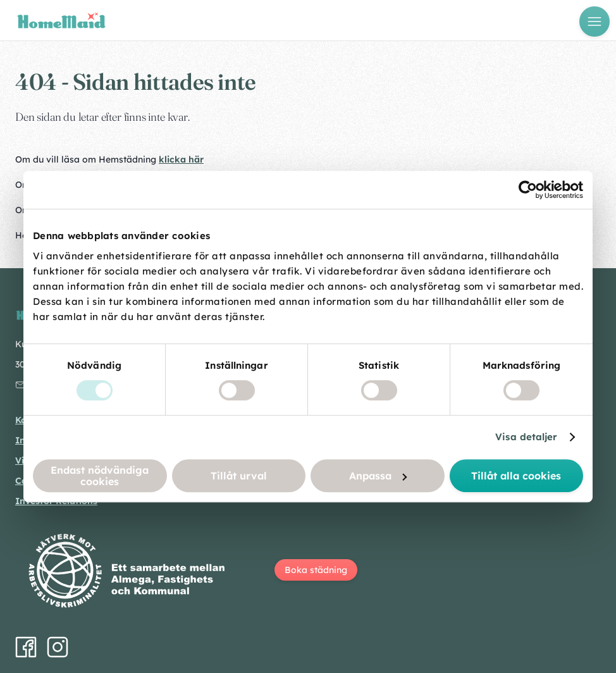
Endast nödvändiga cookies (100, 476)
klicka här (181, 159)
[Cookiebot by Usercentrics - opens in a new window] (528, 190)
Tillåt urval (239, 476)
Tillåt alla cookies (516, 476)
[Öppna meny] (594, 22)
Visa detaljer (526, 437)
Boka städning (316, 570)
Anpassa (378, 476)
